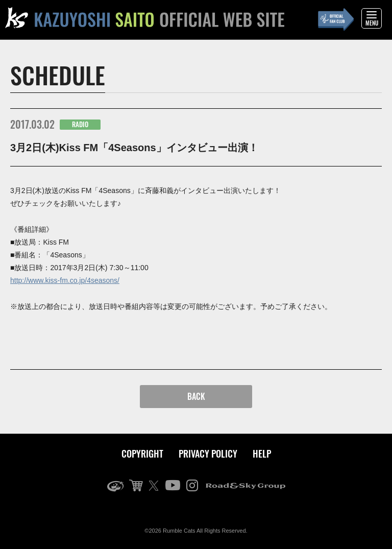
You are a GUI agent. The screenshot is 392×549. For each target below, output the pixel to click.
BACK (196, 396)
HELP (262, 453)
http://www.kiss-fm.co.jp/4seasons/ (65, 280)
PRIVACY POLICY (208, 453)
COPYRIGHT (142, 453)
